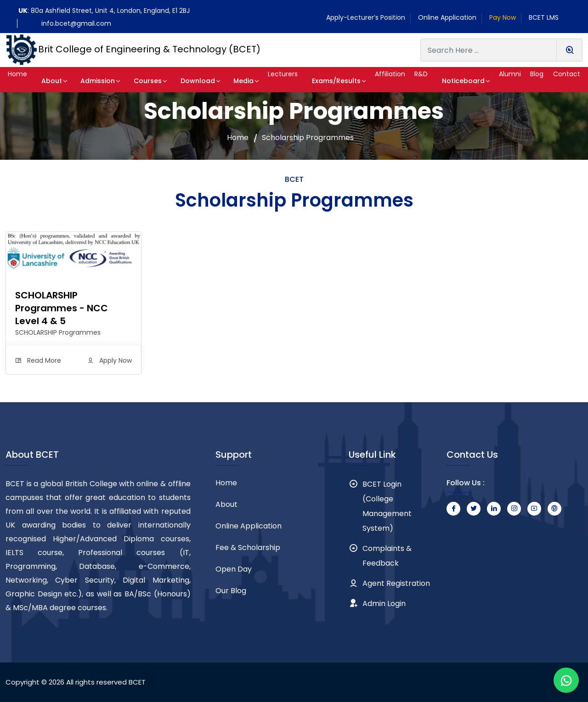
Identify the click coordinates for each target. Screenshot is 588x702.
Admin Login (384, 604)
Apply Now (116, 360)
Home (238, 138)
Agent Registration (396, 583)
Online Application (447, 17)
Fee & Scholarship (248, 548)
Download (188, 81)
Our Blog (231, 591)
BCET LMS (544, 17)
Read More (44, 360)
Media (229, 81)
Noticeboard (455, 81)
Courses (143, 81)
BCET (137, 682)
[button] (22, 80)
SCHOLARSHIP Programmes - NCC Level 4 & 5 (62, 308)
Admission (98, 81)
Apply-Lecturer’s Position (366, 17)
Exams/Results (322, 81)
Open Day (234, 569)
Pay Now (503, 17)
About (56, 81)
